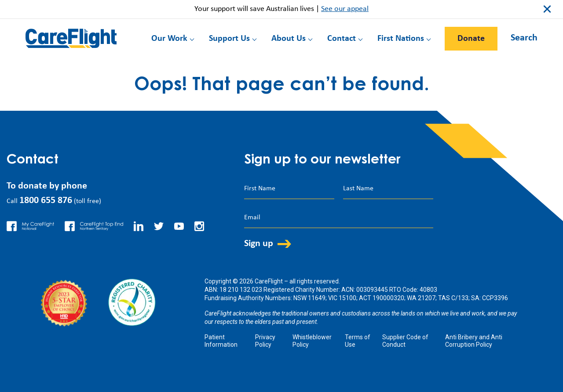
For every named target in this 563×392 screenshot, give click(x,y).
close (547, 9)
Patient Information (221, 341)
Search (524, 38)
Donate (471, 39)
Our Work (169, 39)
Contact (342, 39)
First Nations (401, 39)
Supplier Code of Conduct (405, 341)
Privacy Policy (265, 341)
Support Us (229, 39)
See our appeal (345, 9)
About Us (289, 39)
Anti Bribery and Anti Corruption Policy (474, 341)
